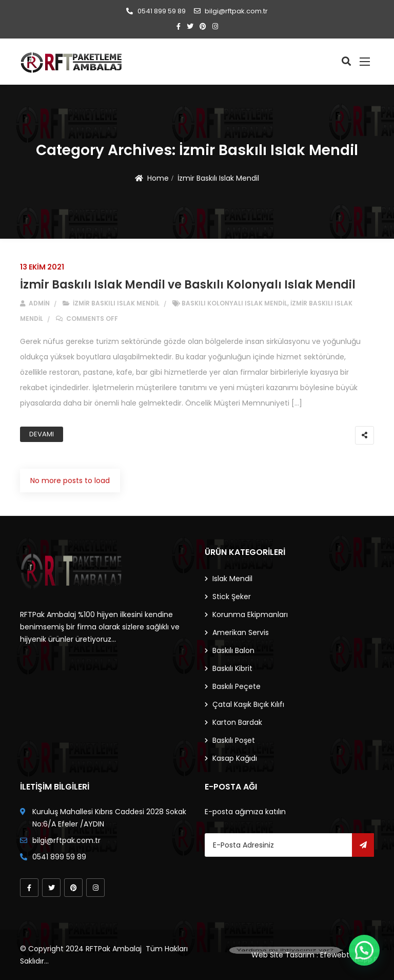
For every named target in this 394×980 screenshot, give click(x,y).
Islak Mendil (232, 579)
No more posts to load (70, 481)
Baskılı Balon (233, 650)
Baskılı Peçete (237, 686)
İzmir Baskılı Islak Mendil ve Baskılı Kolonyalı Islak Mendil (188, 285)
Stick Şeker (232, 597)
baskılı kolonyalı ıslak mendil (234, 303)
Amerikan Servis (241, 632)
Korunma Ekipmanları (250, 614)
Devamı (42, 434)
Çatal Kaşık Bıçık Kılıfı (248, 704)
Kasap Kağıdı (235, 758)
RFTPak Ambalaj (114, 949)
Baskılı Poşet (234, 740)
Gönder (363, 845)
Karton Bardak (237, 722)
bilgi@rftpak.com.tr (231, 11)
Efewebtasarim (347, 955)
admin (35, 303)
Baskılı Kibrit (232, 668)
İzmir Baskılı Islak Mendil (218, 178)
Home (158, 178)
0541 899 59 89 (156, 11)
